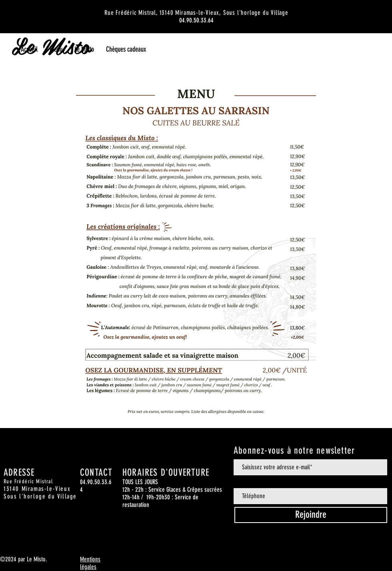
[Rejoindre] (311, 515)
